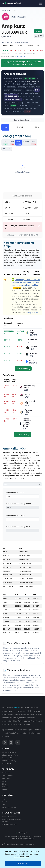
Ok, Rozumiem (23, 863)
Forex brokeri (7, 763)
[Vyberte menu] (39, 36)
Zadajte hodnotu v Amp (15, 516)
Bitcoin (5, 790)
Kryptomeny (6, 773)
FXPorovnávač (11, 4)
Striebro (5, 787)
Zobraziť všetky (23, 369)
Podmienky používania (10, 817)
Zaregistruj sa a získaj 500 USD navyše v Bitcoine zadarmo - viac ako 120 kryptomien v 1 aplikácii (26, 282)
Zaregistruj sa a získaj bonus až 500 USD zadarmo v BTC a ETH (22, 63)
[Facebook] (5, 742)
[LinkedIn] (11, 742)
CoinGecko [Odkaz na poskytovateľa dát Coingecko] (30, 838)
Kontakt (5, 802)
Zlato (4, 784)
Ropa (4, 781)
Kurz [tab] (6, 127)
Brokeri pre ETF (8, 758)
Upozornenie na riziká (10, 824)
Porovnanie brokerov (9, 752)
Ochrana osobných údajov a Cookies (12, 820)
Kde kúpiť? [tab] (20, 127)
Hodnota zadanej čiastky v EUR (18, 527)
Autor (4, 805)
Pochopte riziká (22, 57)
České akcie (6, 778)
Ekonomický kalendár (9, 807)
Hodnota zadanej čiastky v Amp (18, 504)
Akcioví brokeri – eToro (10, 755)
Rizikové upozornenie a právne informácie (19, 844)
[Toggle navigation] (40, 4)
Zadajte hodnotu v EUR (15, 493)
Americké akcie (7, 776)
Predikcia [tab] (36, 127)
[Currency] (7, 149)
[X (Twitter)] (18, 742)
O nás (4, 799)
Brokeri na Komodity (9, 761)
